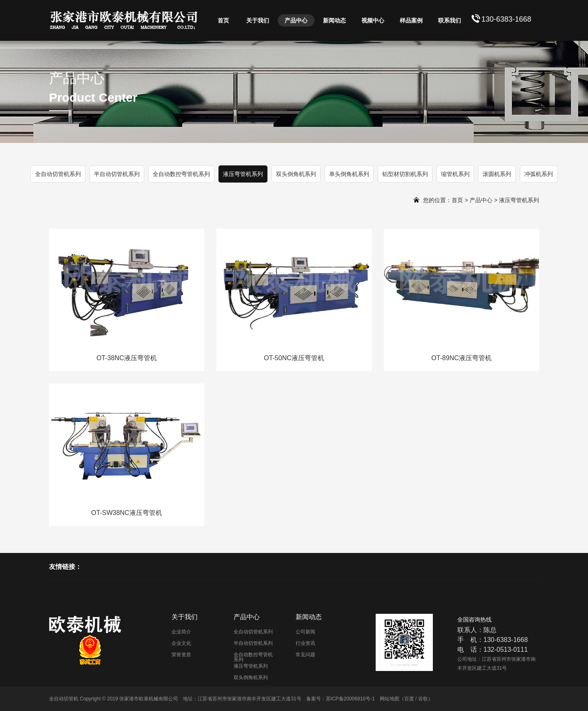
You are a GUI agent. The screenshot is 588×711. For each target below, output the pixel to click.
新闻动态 (334, 20)
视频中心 (373, 20)
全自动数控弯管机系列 (181, 174)
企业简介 (181, 632)
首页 (223, 20)
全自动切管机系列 (58, 174)
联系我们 (450, 20)
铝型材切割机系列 (405, 174)
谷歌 (423, 699)
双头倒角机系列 (296, 174)
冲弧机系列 (539, 174)
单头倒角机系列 (349, 174)
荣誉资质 (181, 655)
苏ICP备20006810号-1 (350, 699)
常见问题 (305, 655)
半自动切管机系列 (117, 174)
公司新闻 (305, 632)
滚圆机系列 (497, 174)
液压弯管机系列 (243, 174)
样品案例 (411, 20)
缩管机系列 (455, 174)
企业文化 (181, 643)
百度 (409, 699)
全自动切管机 (64, 699)
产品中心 (296, 20)
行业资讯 (305, 643)
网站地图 (390, 699)
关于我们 (258, 20)
